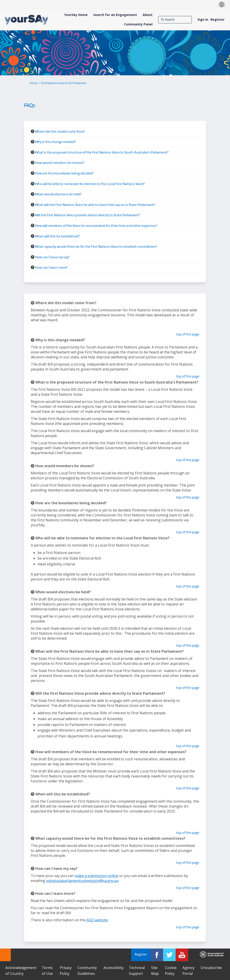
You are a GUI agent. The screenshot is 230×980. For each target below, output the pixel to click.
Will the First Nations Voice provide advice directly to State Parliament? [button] (87, 215)
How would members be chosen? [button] (60, 163)
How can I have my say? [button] (52, 258)
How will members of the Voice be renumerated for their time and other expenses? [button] (96, 226)
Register (217, 19)
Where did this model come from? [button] (60, 132)
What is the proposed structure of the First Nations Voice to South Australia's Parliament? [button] (102, 153)
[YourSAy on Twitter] (169, 955)
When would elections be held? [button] (58, 195)
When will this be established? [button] (57, 237)
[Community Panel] (138, 24)
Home (34, 83)
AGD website (97, 920)
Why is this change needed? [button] (55, 142)
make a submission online (96, 876)
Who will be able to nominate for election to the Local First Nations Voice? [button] (90, 184)
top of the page (188, 335)
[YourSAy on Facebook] (157, 955)
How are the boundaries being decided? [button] (64, 174)
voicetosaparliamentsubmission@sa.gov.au (82, 881)
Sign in (203, 19)
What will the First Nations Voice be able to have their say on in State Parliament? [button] (95, 205)
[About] (148, 15)
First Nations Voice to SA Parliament (64, 83)
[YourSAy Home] (76, 15)
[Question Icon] (33, 131)
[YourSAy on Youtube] (182, 955)
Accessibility (114, 968)
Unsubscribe (211, 968)
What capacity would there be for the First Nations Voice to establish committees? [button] (96, 247)
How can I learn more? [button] (51, 268)
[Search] (175, 20)
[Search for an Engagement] (115, 15)
